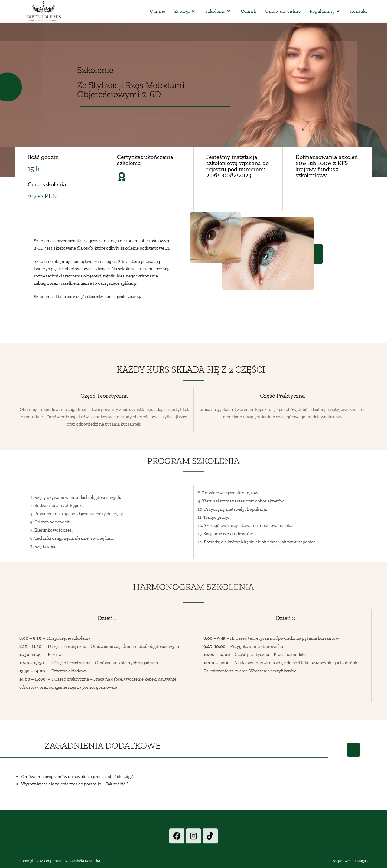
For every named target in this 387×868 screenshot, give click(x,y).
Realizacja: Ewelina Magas (346, 861)
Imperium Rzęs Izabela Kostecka (73, 861)
